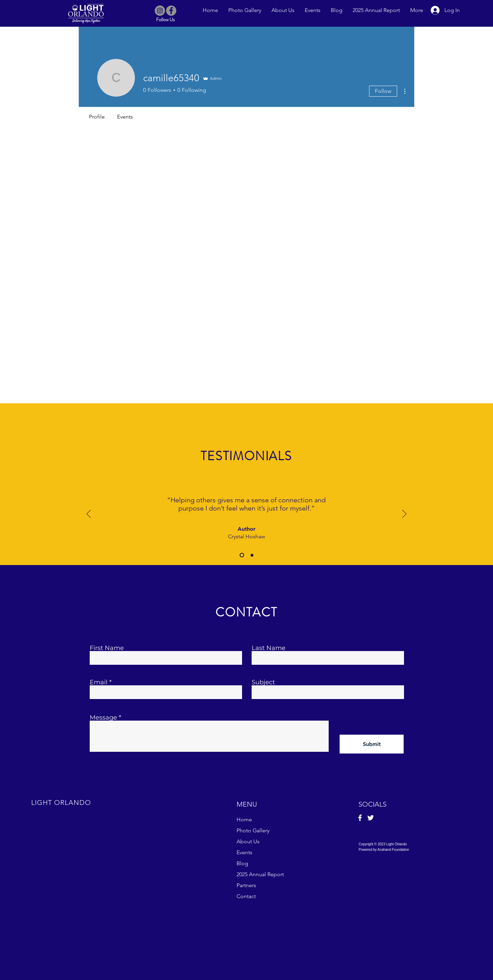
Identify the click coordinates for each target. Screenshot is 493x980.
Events (244, 852)
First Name (107, 648)
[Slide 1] (242, 555)
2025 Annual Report (260, 874)
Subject (263, 682)
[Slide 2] (252, 555)
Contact (246, 896)
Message (103, 718)
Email (99, 682)
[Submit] (372, 744)
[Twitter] (371, 818)
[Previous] (89, 514)
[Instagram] (160, 11)
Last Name (269, 648)
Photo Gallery (253, 830)
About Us (248, 841)
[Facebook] (171, 11)
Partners (246, 885)
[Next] (404, 514)
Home (244, 819)
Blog (242, 863)
